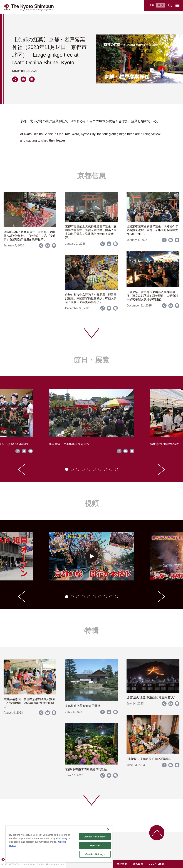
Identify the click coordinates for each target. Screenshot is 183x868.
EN (152, 5)
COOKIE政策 (157, 864)
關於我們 (122, 864)
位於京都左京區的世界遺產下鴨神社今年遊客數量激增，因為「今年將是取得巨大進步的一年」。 (152, 230)
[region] (59, 844)
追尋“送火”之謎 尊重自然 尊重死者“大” (151, 697)
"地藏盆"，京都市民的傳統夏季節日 (149, 759)
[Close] (108, 829)
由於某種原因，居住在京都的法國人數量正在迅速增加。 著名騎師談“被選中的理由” (29, 703)
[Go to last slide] (21, 469)
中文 (161, 5)
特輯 (91, 630)
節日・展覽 (91, 360)
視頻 (91, 503)
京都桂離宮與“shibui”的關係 (83, 706)
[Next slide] (162, 469)
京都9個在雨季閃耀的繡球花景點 (86, 769)
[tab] (67, 469)
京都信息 (91, 176)
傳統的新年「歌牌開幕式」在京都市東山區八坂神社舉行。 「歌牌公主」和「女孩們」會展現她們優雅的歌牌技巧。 (30, 236)
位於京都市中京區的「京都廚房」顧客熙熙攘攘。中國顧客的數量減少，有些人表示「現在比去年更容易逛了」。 (91, 298)
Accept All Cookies (95, 837)
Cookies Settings (95, 854)
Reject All (95, 845)
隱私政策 (138, 864)
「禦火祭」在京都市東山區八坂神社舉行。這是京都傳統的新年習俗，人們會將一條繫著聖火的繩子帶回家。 (152, 296)
